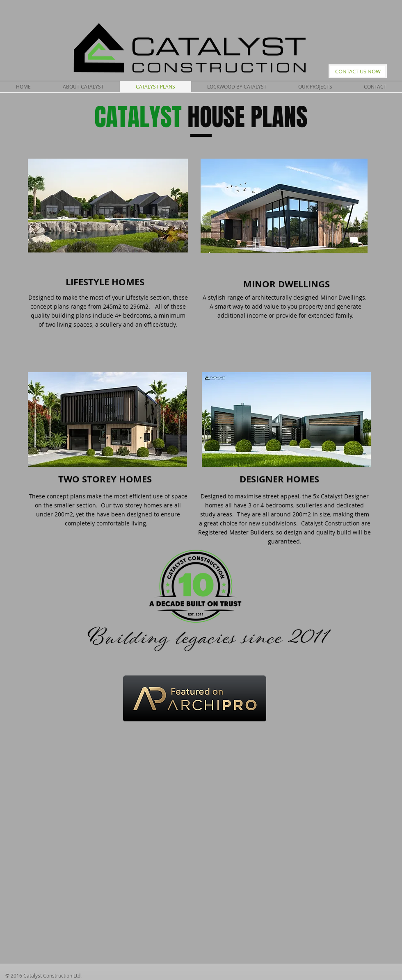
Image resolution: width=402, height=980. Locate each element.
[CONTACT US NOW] (358, 71)
